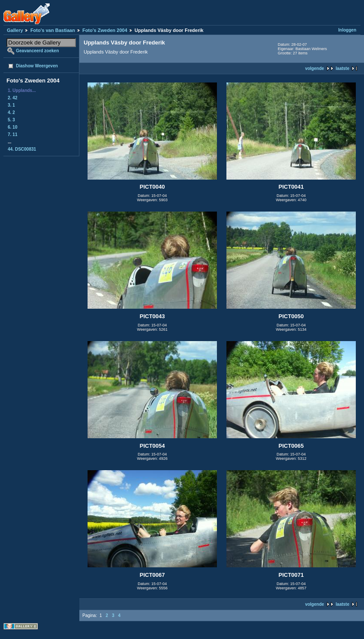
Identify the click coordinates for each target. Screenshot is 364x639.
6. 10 (13, 127)
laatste (342, 68)
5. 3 (11, 120)
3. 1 (11, 105)
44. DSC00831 (22, 149)
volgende (314, 68)
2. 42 (13, 98)
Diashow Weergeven (37, 66)
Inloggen (347, 30)
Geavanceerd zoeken (38, 51)
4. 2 (11, 112)
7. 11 (13, 134)
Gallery (15, 30)
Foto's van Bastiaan (52, 30)
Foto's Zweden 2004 (105, 30)
